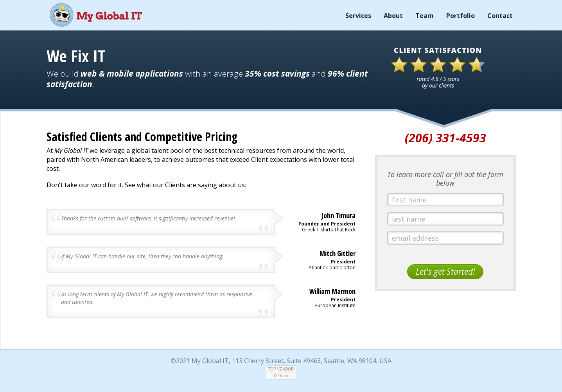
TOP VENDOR (281, 369)
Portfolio (461, 16)
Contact (500, 16)
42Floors (281, 376)
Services (358, 16)
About (393, 16)
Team (425, 16)
